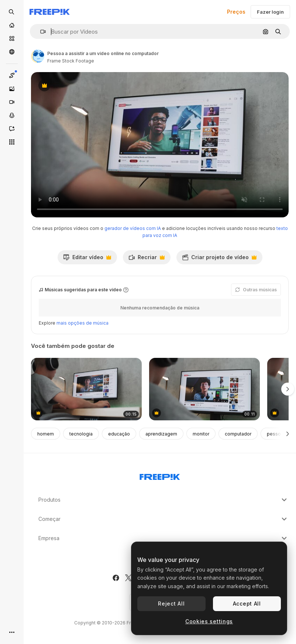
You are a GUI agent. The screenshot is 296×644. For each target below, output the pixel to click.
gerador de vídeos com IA (133, 228)
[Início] (12, 25)
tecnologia (81, 434)
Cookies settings (209, 621)
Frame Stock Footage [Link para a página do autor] (71, 61)
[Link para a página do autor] (38, 56)
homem (46, 434)
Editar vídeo (87, 259)
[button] (40, 32)
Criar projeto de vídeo (219, 259)
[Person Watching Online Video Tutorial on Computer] (204, 389)
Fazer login (270, 12)
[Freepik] (50, 12)
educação (119, 434)
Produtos (164, 500)
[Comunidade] (12, 52)
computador (238, 434)
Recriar (147, 259)
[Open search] (12, 12)
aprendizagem (161, 434)
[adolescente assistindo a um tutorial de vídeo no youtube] (86, 389)
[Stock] (12, 38)
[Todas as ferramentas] (12, 142)
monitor (201, 434)
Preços (236, 12)
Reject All (171, 604)
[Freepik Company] (160, 475)
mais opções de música (82, 323)
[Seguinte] (288, 434)
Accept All (247, 604)
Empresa (164, 538)
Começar (164, 519)
